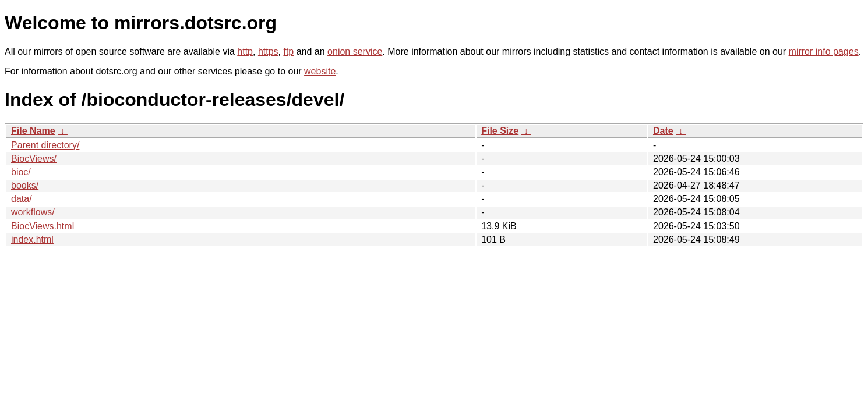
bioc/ (21, 172)
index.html (32, 239)
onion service (355, 52)
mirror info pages (824, 52)
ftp (288, 52)
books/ (25, 185)
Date (663, 131)
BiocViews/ (34, 159)
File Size (500, 131)
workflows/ (33, 212)
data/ (22, 199)
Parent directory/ (45, 145)
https (268, 52)
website (320, 71)
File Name (33, 131)
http (245, 52)
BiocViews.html (43, 226)
